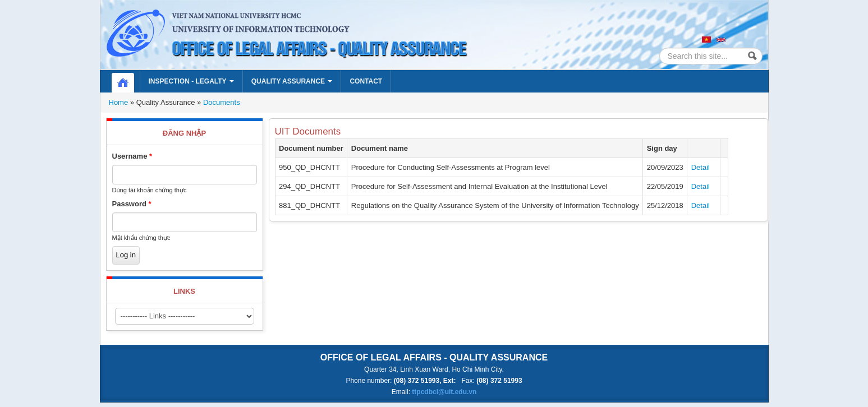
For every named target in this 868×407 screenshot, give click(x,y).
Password (132, 204)
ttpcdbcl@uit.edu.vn (444, 392)
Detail (701, 167)
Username (132, 156)
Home (128, 81)
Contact (366, 81)
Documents (222, 102)
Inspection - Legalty (191, 81)
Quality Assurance (292, 81)
